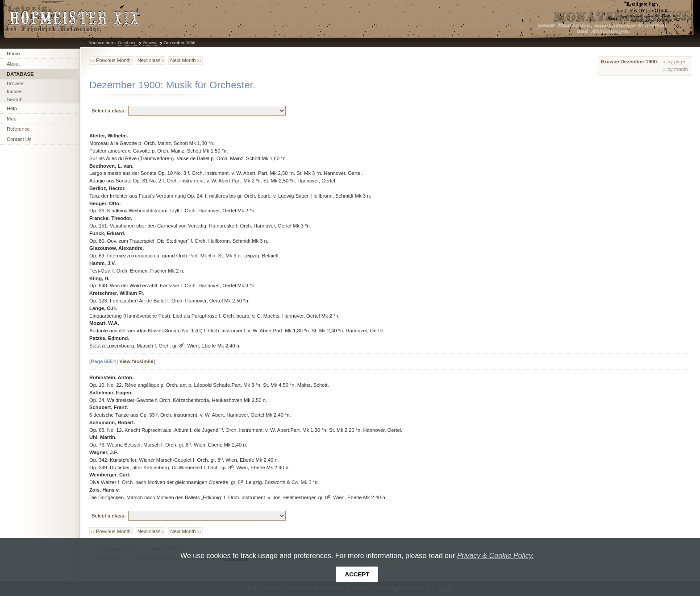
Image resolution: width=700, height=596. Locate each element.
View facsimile (136, 361)
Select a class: (109, 111)
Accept (357, 574)
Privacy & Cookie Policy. (496, 556)
